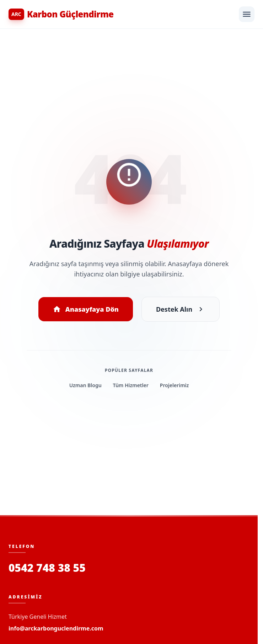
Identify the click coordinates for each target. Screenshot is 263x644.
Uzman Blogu (85, 389)
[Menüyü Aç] (247, 14)
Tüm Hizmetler (130, 389)
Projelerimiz (174, 389)
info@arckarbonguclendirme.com (56, 628)
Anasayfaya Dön (86, 310)
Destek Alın (180, 310)
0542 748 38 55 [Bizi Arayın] (47, 568)
